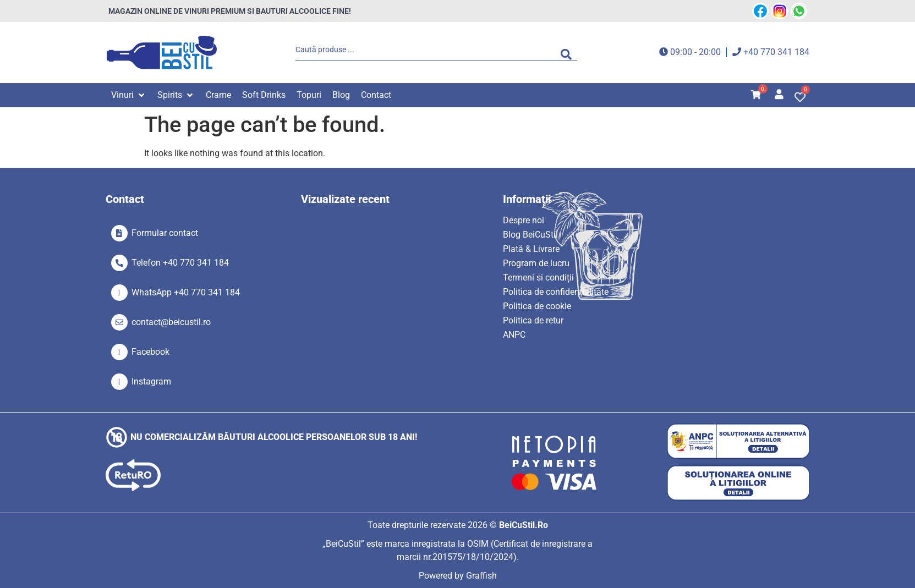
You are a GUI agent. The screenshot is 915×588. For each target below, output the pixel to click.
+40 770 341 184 (776, 52)
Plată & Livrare (531, 249)
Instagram (151, 381)
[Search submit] (569, 52)
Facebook (150, 352)
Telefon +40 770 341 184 (180, 263)
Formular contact (165, 233)
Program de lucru (536, 263)
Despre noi (524, 220)
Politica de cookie (537, 306)
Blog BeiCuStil (530, 235)
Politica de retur (533, 320)
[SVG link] (162, 53)
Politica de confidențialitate (556, 292)
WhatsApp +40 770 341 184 (186, 292)
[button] (129, 95)
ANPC (514, 335)
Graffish (481, 576)
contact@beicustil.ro (171, 322)
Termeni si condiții (538, 277)
